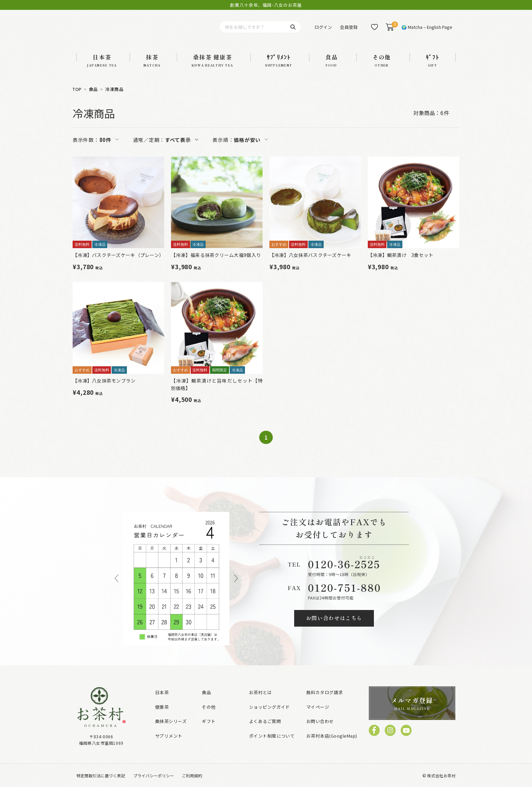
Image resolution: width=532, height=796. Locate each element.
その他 (209, 716)
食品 (93, 98)
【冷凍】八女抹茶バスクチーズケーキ (310, 264)
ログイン (323, 31)
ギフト (209, 730)
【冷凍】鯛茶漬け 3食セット (401, 264)
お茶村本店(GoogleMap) (332, 745)
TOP (77, 98)
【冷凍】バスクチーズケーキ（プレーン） (118, 264)
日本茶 (162, 701)
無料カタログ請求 (325, 701)
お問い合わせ (320, 730)
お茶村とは (260, 701)
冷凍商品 (114, 98)
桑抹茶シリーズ (171, 730)
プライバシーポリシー (154, 784)
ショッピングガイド (270, 716)
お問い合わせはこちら (334, 627)
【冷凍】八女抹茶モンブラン (104, 389)
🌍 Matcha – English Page (427, 31)
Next (236, 587)
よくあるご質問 (265, 730)
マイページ (318, 716)
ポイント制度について (272, 745)
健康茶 (162, 716)
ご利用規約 (192, 784)
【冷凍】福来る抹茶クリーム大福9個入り (216, 264)
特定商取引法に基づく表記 (101, 784)
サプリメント (169, 745)
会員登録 (349, 31)
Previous (117, 587)
